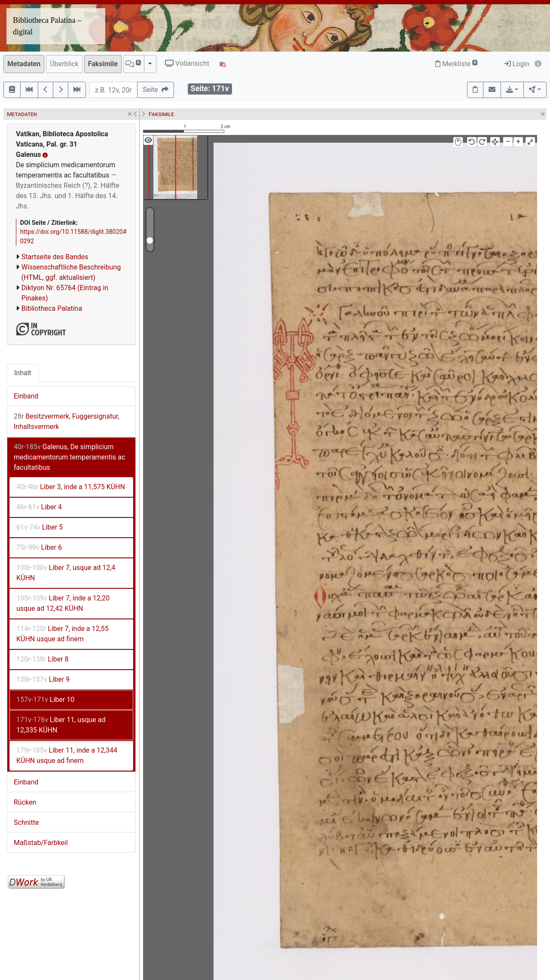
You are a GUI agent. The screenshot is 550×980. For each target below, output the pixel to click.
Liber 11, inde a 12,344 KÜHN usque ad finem (67, 755)
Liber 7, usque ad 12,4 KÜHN (66, 573)
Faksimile (103, 64)
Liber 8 (43, 659)
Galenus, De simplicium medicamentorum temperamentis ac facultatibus (69, 457)
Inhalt (23, 373)
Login (517, 64)
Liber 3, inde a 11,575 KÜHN (71, 487)
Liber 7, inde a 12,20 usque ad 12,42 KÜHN (63, 603)
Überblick (64, 64)
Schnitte (26, 822)
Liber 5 (40, 527)
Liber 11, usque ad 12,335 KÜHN (61, 725)
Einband (26, 396)
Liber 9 (43, 679)
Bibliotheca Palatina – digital (47, 26)
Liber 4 (39, 507)
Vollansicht (187, 63)
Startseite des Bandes (55, 257)
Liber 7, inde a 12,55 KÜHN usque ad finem (63, 634)
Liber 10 (45, 700)
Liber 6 (39, 547)
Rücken (25, 802)
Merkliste (456, 64)
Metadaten (24, 64)
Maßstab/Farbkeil (41, 843)
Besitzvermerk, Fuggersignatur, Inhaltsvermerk (67, 421)
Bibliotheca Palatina (52, 308)
